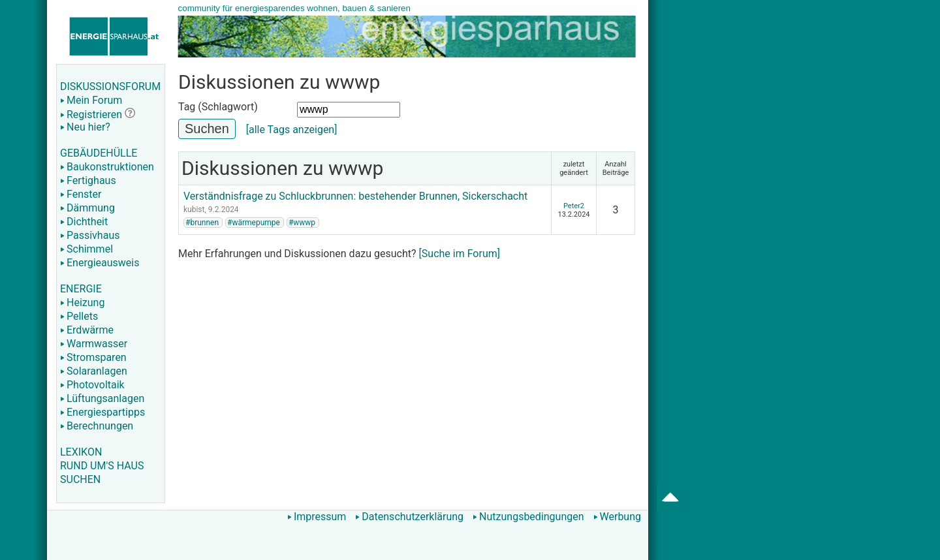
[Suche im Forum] (460, 254)
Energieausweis (100, 263)
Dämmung (87, 208)
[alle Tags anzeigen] (292, 130)
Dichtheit (84, 222)
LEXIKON (81, 452)
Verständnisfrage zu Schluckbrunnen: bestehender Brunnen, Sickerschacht (355, 196)
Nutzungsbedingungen (528, 517)
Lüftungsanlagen (102, 398)
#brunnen (202, 223)
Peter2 (574, 206)
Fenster (81, 194)
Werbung (617, 517)
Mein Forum (91, 100)
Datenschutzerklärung (409, 517)
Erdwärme (87, 330)
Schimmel (86, 249)
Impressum (317, 517)
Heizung (82, 303)
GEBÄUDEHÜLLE (99, 153)
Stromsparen (93, 357)
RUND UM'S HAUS (102, 466)
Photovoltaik (92, 385)
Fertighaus (88, 180)
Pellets (79, 316)
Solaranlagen (94, 371)
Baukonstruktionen (107, 167)
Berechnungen (97, 426)
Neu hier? (85, 127)
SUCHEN (80, 479)
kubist (194, 210)
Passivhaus (90, 235)
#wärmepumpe (254, 223)
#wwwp (302, 223)
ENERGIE (81, 289)
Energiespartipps (102, 412)
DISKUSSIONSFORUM (110, 86)
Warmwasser (94, 344)
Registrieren (91, 115)
